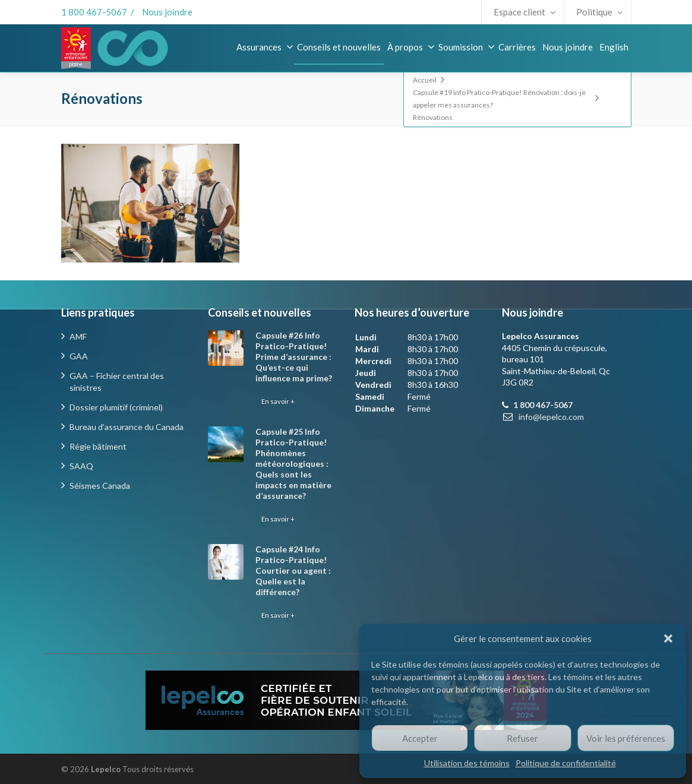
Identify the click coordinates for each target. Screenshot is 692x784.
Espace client (524, 12)
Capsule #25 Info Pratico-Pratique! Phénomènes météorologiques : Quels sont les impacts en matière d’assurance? (293, 464)
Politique (599, 12)
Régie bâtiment (98, 446)
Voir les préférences (626, 738)
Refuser (522, 738)
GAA (79, 356)
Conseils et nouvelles (339, 47)
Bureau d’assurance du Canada (127, 427)
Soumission (467, 47)
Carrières (517, 47)
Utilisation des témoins (467, 763)
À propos (411, 47)
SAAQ (81, 466)
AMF (78, 336)
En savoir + (278, 401)
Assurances (265, 47)
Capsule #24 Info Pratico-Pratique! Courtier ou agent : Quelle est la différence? (293, 570)
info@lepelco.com (551, 417)
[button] (668, 638)
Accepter (420, 738)
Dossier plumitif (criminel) (116, 407)
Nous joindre (167, 12)
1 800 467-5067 (94, 12)
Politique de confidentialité (566, 763)
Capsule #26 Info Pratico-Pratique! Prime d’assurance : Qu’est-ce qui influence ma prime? (294, 357)
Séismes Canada (100, 486)
